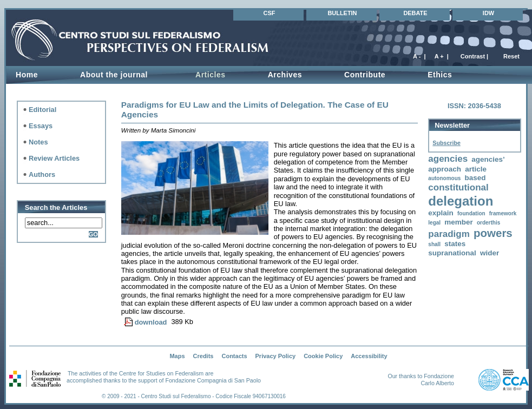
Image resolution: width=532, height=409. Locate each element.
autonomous (444, 178)
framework (503, 213)
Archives (285, 75)
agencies (448, 159)
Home (27, 75)
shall (434, 244)
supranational (452, 253)
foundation (471, 213)
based (475, 178)
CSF (270, 13)
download (151, 322)
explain (441, 213)
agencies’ (488, 159)
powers (493, 233)
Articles (211, 75)
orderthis (488, 223)
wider (490, 253)
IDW (488, 13)
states (455, 244)
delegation (461, 201)
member (459, 222)
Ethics (440, 75)
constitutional (458, 187)
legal (434, 223)
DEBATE (415, 13)
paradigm (449, 234)
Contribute (365, 75)
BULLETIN (342, 13)
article (476, 169)
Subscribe (446, 143)
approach (445, 169)
